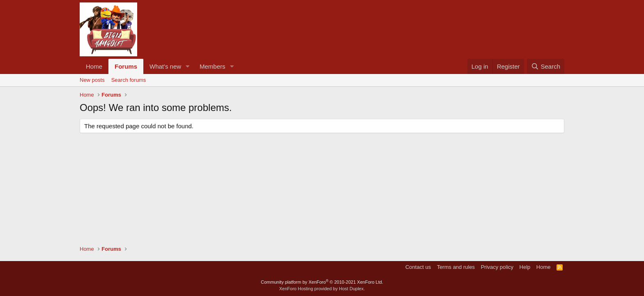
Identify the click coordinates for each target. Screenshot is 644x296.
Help (525, 267)
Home (94, 66)
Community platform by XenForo (322, 282)
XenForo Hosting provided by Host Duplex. (322, 289)
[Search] (546, 66)
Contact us (418, 267)
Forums (126, 66)
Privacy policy (497, 267)
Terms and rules (456, 267)
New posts (92, 80)
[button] (188, 66)
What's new (165, 66)
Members (213, 66)
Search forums (129, 80)
